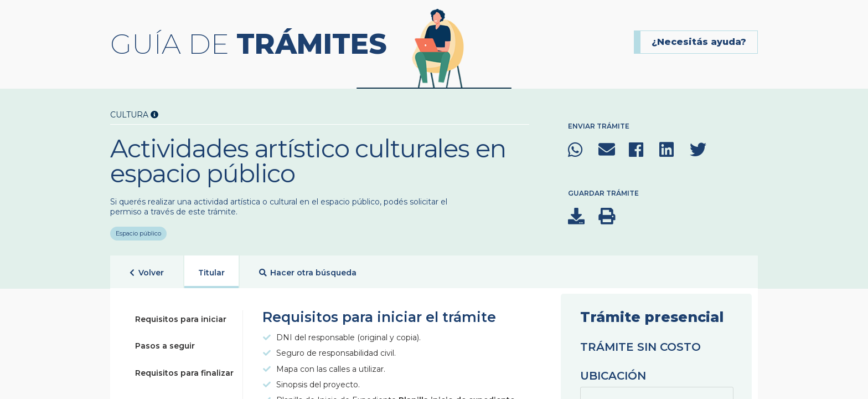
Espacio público (138, 229)
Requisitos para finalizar (184, 373)
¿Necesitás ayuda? (699, 42)
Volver (147, 273)
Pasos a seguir (165, 346)
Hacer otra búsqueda (308, 273)
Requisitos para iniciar (181, 319)
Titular (211, 273)
